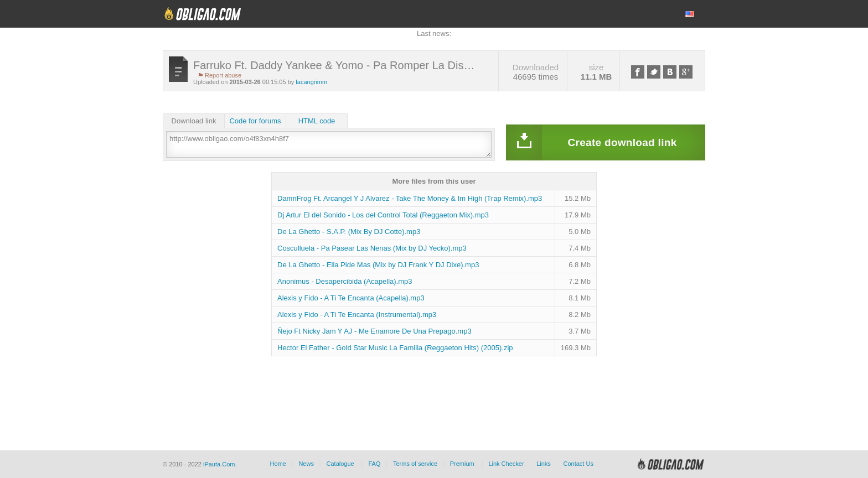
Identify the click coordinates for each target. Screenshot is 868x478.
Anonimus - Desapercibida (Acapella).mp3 (345, 281)
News (306, 464)
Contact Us (578, 464)
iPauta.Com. (220, 464)
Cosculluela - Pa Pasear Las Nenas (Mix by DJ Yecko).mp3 (372, 248)
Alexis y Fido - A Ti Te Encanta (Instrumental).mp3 (357, 315)
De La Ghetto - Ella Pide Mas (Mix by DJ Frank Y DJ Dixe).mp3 (378, 265)
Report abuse (223, 75)
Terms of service (415, 464)
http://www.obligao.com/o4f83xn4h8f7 (329, 144)
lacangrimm (311, 82)
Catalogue (340, 464)
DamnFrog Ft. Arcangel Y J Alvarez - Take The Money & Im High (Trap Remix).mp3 (410, 198)
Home (278, 464)
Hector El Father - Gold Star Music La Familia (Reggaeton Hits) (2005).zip (395, 348)
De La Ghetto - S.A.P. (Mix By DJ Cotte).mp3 (349, 232)
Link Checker (506, 464)
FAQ (374, 464)
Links (544, 464)
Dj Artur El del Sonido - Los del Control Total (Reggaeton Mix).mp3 (383, 215)
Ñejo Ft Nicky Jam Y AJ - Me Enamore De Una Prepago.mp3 (374, 331)
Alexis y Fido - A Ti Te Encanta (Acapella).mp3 (351, 298)
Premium (462, 464)
